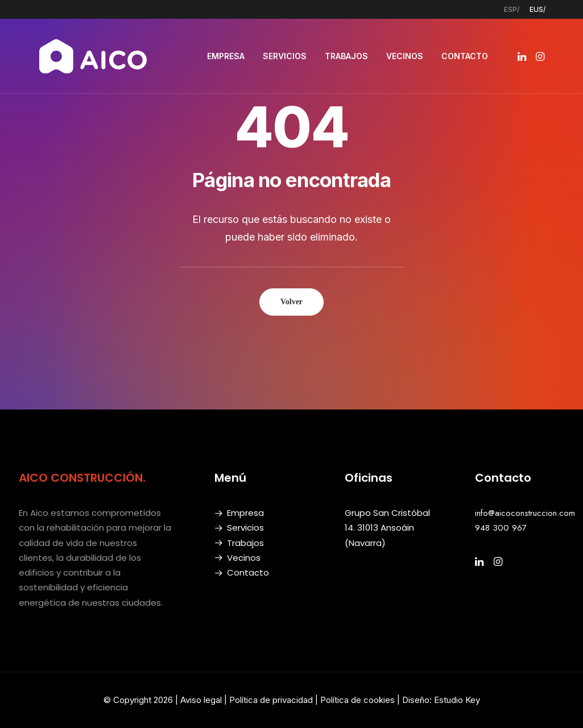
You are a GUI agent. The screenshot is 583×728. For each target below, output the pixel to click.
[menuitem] (512, 9)
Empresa (245, 513)
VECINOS (405, 56)
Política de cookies (359, 700)
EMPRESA (226, 56)
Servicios (245, 528)
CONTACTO (465, 56)
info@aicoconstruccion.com (525, 513)
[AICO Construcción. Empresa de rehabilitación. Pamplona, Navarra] (93, 56)
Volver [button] (291, 302)
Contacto (248, 572)
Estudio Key (457, 700)
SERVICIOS (285, 56)
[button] (523, 56)
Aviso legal (201, 700)
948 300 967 (501, 528)
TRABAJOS (346, 56)
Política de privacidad (271, 700)
